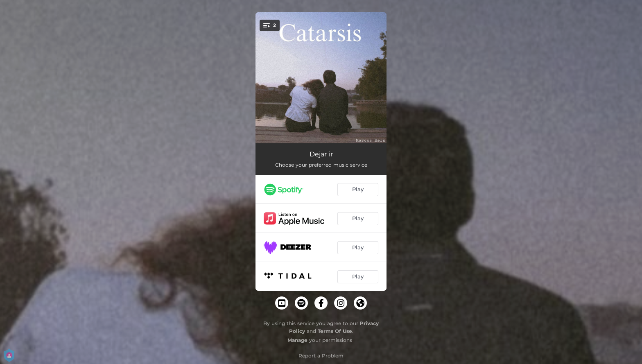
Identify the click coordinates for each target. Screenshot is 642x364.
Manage (297, 340)
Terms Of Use (335, 331)
